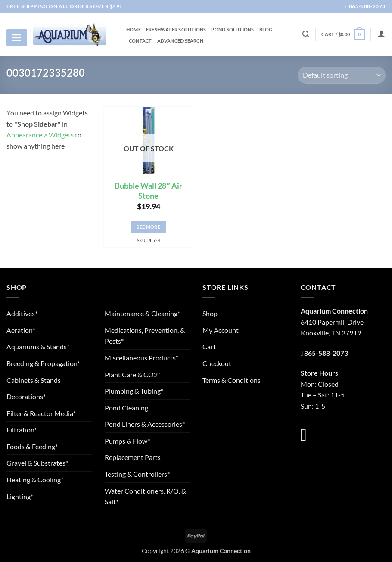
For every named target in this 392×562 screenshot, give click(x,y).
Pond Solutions (232, 30)
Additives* (22, 313)
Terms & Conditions (232, 380)
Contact (140, 41)
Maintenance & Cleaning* (142, 313)
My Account (221, 330)
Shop (210, 313)
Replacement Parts (133, 457)
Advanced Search (180, 41)
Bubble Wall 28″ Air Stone (148, 191)
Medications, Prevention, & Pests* (145, 336)
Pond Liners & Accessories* (145, 424)
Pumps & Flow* (127, 441)
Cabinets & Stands (34, 380)
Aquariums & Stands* (38, 346)
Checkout (217, 363)
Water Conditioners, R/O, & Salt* (145, 496)
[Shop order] (342, 75)
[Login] (381, 34)
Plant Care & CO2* (132, 374)
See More (148, 227)
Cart (209, 346)
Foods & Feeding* (32, 446)
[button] (343, 34)
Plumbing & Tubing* (134, 391)
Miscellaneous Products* (142, 358)
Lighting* (20, 496)
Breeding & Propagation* (43, 363)
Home (134, 30)
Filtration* (22, 430)
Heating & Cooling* (35, 480)
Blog (266, 30)
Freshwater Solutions (176, 30)
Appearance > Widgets (40, 135)
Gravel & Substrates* (37, 463)
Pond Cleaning (126, 408)
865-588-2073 (366, 6)
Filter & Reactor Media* (41, 413)
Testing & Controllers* (137, 474)
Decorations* (26, 396)
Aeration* (21, 330)
